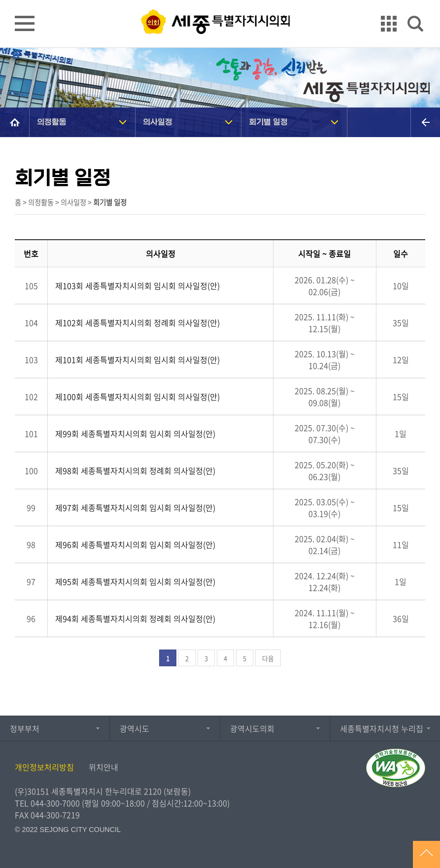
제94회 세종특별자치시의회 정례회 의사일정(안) (135, 618)
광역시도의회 (252, 728)
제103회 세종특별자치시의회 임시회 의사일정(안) (137, 286)
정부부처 (25, 728)
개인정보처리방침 (44, 767)
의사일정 (158, 122)
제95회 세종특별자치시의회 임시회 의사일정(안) (135, 581)
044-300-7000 (55, 803)
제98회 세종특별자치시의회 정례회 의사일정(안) (135, 470)
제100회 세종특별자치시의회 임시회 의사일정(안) (137, 397)
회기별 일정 (268, 122)
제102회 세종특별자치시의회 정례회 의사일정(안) (137, 323)
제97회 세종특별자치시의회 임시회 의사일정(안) (135, 507)
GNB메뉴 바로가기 (220, 1)
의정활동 (52, 122)
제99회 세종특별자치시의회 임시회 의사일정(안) (135, 434)
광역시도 (135, 728)
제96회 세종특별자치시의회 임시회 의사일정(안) (135, 544)
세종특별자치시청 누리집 (382, 728)
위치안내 (103, 767)
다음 (268, 658)
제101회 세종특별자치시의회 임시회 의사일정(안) (137, 360)
